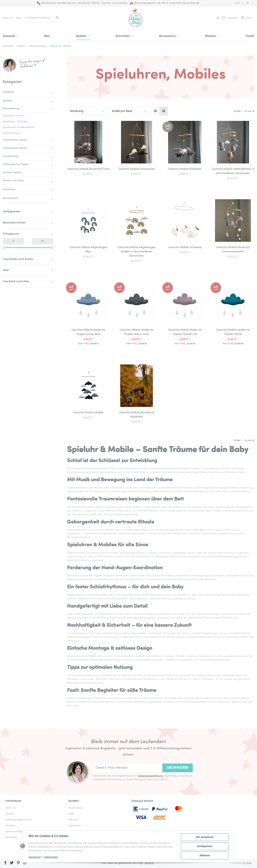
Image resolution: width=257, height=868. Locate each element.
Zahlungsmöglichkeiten (19, 820)
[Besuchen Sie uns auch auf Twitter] (12, 863)
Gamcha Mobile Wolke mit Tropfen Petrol (233, 332)
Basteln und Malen (14, 181)
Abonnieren (178, 768)
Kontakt (10, 814)
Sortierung (77, 111)
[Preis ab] (13, 241)
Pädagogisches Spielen (16, 164)
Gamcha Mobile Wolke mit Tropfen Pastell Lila (185, 332)
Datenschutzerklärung (150, 776)
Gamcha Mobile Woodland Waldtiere (137, 415)
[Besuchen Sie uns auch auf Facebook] (5, 863)
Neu (47, 36)
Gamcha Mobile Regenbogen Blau (88, 250)
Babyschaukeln (11, 133)
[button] (217, 18)
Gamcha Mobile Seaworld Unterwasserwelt (233, 250)
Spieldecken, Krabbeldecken (19, 127)
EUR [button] (238, 3)
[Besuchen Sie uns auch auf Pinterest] (18, 863)
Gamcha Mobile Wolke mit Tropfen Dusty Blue (88, 332)
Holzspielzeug (11, 156)
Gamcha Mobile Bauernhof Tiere (88, 169)
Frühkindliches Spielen (15, 140)
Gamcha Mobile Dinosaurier (137, 169)
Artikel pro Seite (122, 111)
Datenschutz (51, 857)
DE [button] (248, 3)
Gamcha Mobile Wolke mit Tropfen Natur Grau (137, 332)
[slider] (4, 248)
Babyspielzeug (11, 108)
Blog (19, 18)
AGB (71, 814)
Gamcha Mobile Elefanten (185, 169)
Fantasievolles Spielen (15, 148)
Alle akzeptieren (205, 837)
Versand (10, 826)
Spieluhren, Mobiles (14, 116)
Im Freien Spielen (12, 173)
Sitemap (73, 820)
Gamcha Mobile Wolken (88, 413)
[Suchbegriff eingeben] (38, 18)
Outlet (250, 36)
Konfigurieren (205, 846)
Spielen (8, 101)
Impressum (35, 857)
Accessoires (10, 198)
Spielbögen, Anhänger (15, 122)
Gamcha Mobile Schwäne (185, 247)
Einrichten (9, 190)
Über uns (8, 18)
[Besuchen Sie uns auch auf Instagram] (25, 863)
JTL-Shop (247, 863)
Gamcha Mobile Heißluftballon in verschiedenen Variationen (233, 171)
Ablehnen (205, 855)
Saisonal (8, 92)
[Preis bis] (43, 241)
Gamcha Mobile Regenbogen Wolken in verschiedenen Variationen (137, 252)
